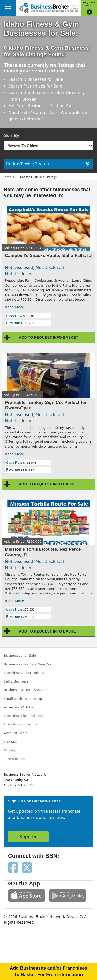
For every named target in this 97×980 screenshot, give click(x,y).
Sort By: (12, 136)
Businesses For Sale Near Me (28, 664)
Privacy (10, 750)
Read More (14, 307)
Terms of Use (15, 759)
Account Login (16, 733)
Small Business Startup (23, 699)
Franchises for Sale (43, 86)
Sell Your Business (28, 106)
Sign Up (28, 837)
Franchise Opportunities (24, 673)
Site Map (11, 742)
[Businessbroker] (49, 7)
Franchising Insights (21, 724)
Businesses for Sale (43, 79)
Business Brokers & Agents (26, 690)
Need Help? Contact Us (33, 112)
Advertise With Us (19, 707)
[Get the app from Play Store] (68, 895)
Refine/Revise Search (48, 164)
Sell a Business (16, 681)
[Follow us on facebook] (13, 867)
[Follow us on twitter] (27, 867)
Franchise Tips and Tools (24, 716)
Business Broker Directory (58, 92)
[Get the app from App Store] (27, 895)
